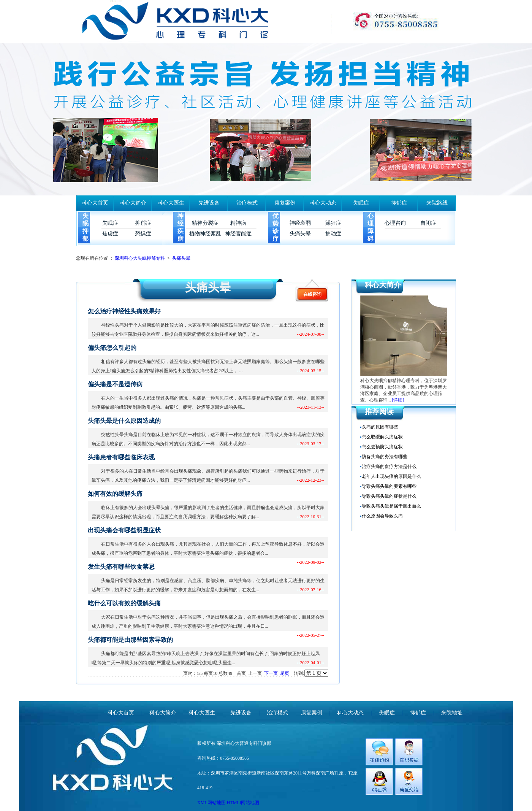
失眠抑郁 (85, 227)
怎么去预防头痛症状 (382, 447)
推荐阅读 (379, 412)
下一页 (271, 673)
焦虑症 (110, 234)
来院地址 (452, 713)
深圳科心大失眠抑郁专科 (140, 258)
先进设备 (209, 203)
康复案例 (285, 203)
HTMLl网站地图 (243, 803)
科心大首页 (95, 203)
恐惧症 (143, 234)
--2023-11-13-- (311, 407)
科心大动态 (323, 203)
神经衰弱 (300, 223)
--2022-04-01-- (311, 663)
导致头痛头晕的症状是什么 (389, 496)
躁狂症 (333, 223)
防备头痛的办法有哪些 (385, 457)
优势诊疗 (275, 227)
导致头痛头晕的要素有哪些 (389, 486)
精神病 (238, 223)
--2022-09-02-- (311, 562)
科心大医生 (171, 203)
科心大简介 (133, 203)
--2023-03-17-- (311, 444)
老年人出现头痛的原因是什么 (391, 476)
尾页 (285, 673)
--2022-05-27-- (311, 635)
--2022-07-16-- (311, 590)
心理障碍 (370, 227)
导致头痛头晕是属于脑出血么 (391, 506)
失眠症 (361, 203)
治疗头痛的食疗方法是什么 (389, 467)
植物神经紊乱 (205, 234)
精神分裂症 (205, 223)
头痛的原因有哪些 (380, 427)
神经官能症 (238, 234)
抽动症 (333, 234)
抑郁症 (399, 203)
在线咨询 (312, 294)
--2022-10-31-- (311, 517)
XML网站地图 (212, 803)
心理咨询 (395, 223)
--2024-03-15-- (311, 371)
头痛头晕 (300, 234)
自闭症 (428, 223)
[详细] (398, 400)
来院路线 (437, 203)
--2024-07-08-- (311, 334)
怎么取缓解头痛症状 (382, 437)
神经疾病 (180, 227)
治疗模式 (247, 203)
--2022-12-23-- (311, 480)
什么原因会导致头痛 (382, 516)
